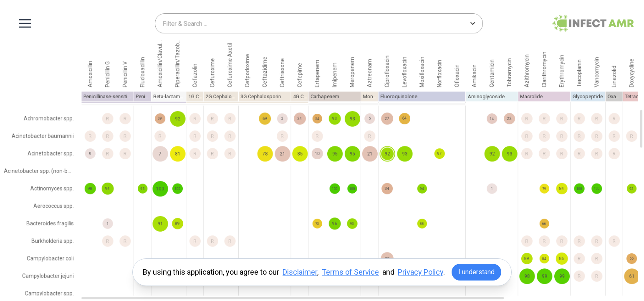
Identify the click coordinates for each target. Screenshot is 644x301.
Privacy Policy (420, 272)
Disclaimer (300, 272)
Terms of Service (350, 272)
